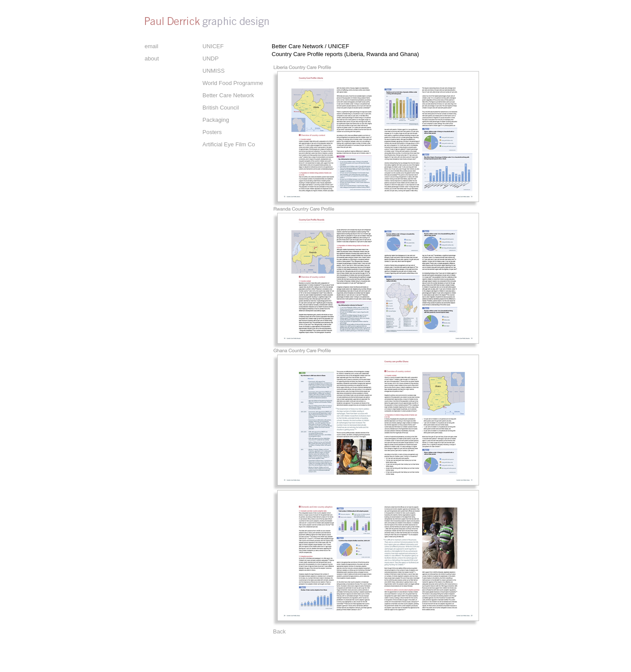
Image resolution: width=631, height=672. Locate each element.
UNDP (211, 58)
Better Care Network (228, 95)
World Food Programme (233, 83)
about (152, 58)
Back (279, 631)
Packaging (216, 120)
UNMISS (214, 71)
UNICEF (213, 46)
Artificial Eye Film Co (229, 144)
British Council (221, 108)
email (151, 46)
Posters (212, 132)
